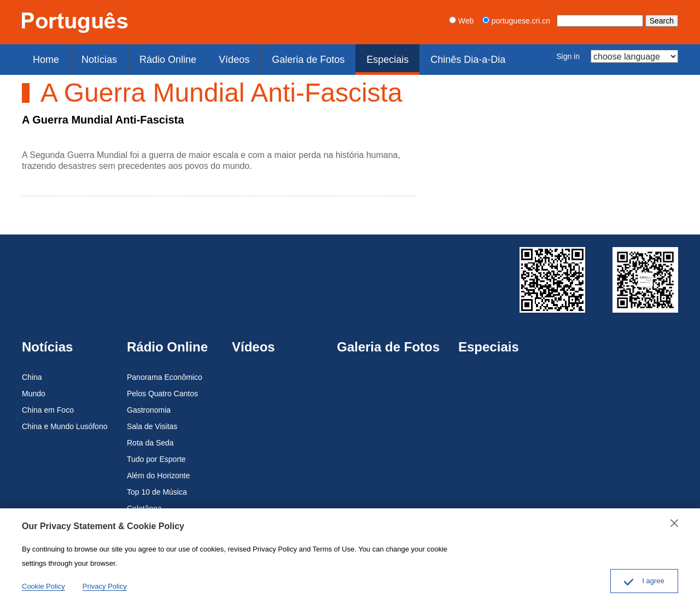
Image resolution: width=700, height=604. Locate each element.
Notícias (91, 57)
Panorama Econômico (165, 371)
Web (461, 21)
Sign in (568, 56)
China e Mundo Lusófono (65, 420)
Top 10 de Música (157, 486)
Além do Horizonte (158, 470)
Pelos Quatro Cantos (162, 388)
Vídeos (215, 57)
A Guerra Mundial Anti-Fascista (103, 114)
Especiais (356, 57)
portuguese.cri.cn (516, 21)
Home (43, 57)
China (32, 371)
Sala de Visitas (152, 420)
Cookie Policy (43, 586)
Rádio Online (155, 57)
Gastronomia (149, 404)
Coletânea (144, 502)
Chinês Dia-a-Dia (430, 57)
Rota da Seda (150, 437)
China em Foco (48, 404)
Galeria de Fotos (283, 57)
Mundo (34, 388)
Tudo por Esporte (156, 453)
